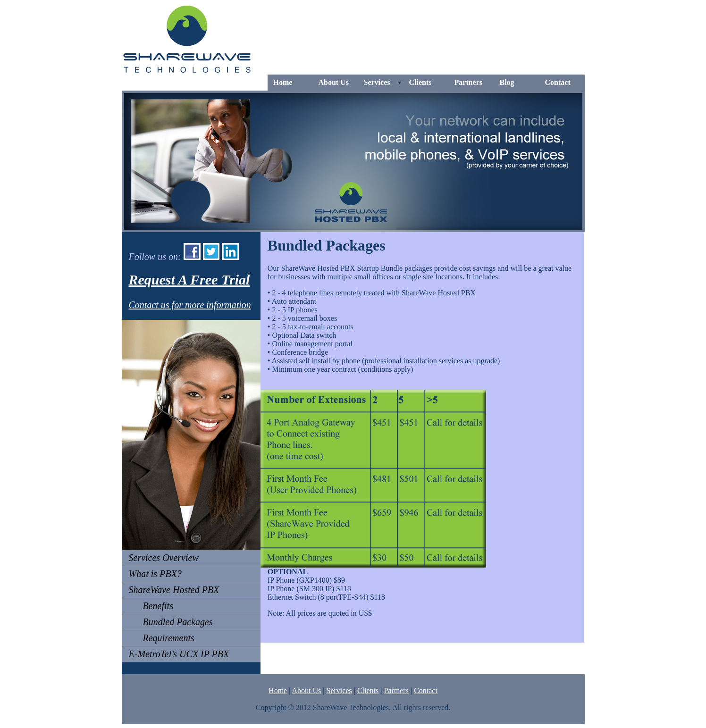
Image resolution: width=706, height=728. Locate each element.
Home (283, 82)
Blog (507, 82)
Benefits (151, 606)
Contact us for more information (190, 305)
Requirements (162, 638)
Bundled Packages (171, 622)
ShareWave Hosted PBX (174, 590)
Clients (420, 82)
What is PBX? (155, 574)
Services (377, 82)
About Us (334, 82)
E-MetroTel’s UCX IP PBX (179, 654)
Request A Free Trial (189, 280)
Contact (558, 82)
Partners (469, 82)
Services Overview (164, 558)
